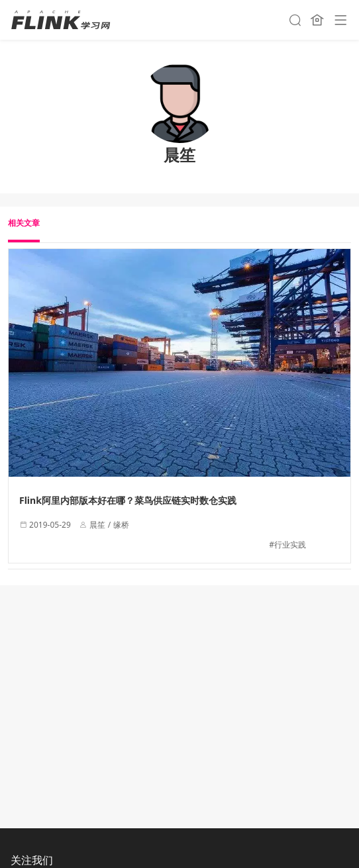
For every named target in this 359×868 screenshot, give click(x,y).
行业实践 (290, 545)
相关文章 (24, 223)
